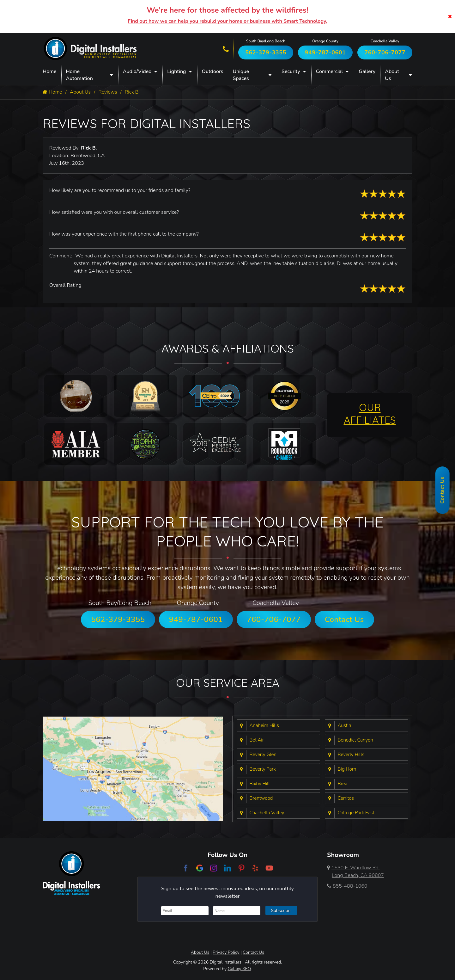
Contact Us (344, 619)
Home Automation (79, 75)
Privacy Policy (226, 952)
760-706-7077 (385, 52)
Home (50, 71)
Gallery (367, 71)
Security (291, 71)
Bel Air (257, 740)
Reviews (108, 92)
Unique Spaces (241, 75)
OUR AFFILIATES (370, 414)
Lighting (176, 71)
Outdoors (213, 71)
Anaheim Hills (264, 725)
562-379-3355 (266, 52)
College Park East (356, 813)
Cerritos (346, 798)
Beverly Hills (351, 755)
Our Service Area (228, 683)
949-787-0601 (325, 52)
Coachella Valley (267, 813)
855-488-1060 (347, 886)
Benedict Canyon (355, 740)
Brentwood (261, 798)
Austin (345, 725)
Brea (343, 784)
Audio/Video (137, 71)
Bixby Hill (260, 784)
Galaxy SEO (239, 969)
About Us (392, 75)
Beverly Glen (263, 755)
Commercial (330, 71)
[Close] (450, 16)
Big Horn (347, 769)
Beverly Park (263, 769)
